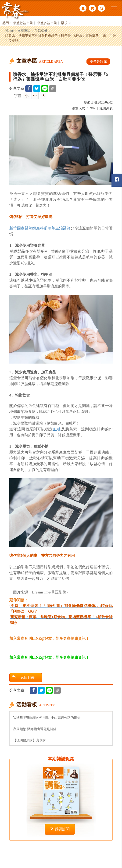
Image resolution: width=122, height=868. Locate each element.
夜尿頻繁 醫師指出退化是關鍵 (35, 729)
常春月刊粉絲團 (117, 180)
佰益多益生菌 (47, 23)
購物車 (92, 8)
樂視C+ (66, 23)
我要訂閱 (60, 829)
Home (9, 31)
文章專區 (24, 31)
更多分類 (98, 61)
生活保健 (41, 31)
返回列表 (106, 108)
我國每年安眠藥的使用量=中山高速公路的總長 (47, 718)
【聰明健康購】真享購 (29, 740)
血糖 (57, 429)
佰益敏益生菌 (23, 23)
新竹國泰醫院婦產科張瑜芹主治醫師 (40, 228)
